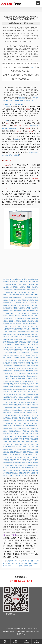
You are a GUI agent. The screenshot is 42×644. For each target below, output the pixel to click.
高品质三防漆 (21, 98)
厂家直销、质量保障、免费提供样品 (24, 101)
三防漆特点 (8, 189)
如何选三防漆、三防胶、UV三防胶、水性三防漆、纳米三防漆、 (10, 563)
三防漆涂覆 (35, 178)
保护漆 (19, 131)
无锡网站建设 (21, 634)
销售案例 (26, 641)
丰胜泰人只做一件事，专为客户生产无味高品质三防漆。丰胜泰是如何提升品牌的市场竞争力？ (29, 563)
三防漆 (31, 67)
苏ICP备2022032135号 (9, 632)
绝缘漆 (28, 128)
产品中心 (16, 641)
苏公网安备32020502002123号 (25, 631)
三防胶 (31, 131)
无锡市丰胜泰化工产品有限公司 (23, 629)
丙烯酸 (8, 123)
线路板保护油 (17, 126)
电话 (5, 641)
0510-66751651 (21, 581)
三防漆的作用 (9, 160)
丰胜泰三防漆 (8, 165)
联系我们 (37, 641)
